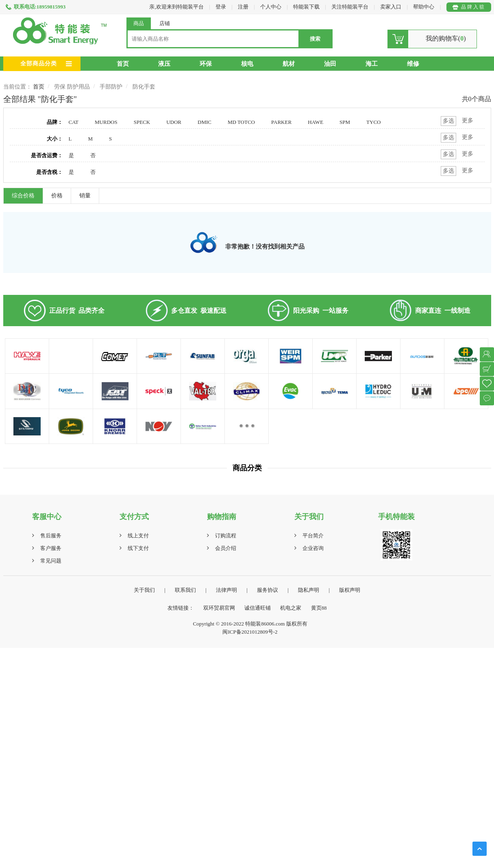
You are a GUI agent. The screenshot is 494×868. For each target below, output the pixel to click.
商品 (139, 23)
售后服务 (51, 536)
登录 (221, 7)
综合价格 (23, 196)
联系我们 (185, 590)
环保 (206, 64)
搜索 (315, 39)
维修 (413, 64)
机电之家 (291, 608)
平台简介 (313, 536)
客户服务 (51, 548)
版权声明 (350, 590)
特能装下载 (307, 7)
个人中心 (271, 7)
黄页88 (319, 608)
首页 (123, 64)
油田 (330, 64)
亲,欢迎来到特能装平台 (176, 7)
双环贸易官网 (219, 608)
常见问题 (51, 561)
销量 (85, 196)
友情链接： (181, 608)
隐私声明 (309, 590)
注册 (243, 7)
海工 (372, 64)
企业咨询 (313, 548)
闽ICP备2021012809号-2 (250, 632)
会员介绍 (226, 548)
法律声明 (226, 590)
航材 (289, 64)
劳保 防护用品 (72, 87)
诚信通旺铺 (258, 608)
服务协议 (268, 590)
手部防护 (111, 87)
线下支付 (138, 548)
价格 (57, 196)
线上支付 (138, 536)
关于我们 (144, 590)
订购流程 (226, 536)
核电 (247, 64)
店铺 (165, 23)
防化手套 (144, 87)
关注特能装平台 (350, 7)
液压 (164, 64)
